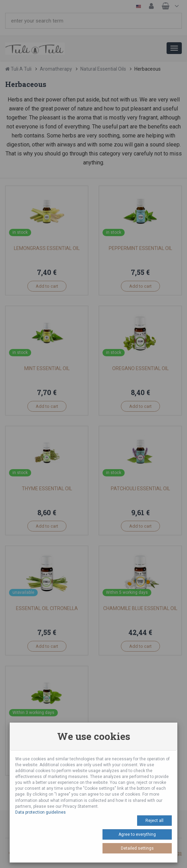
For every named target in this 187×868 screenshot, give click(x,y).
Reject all (154, 821)
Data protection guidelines (41, 812)
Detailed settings (137, 848)
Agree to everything (137, 834)
